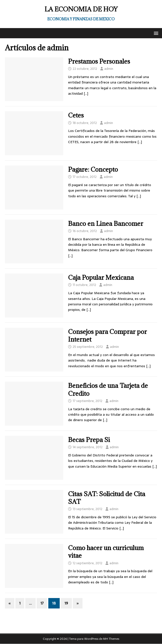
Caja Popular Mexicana (101, 277)
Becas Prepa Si (89, 440)
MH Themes (111, 639)
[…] (86, 93)
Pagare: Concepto (93, 169)
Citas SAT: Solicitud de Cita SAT (107, 498)
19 (66, 603)
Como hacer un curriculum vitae (106, 552)
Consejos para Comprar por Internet (108, 335)
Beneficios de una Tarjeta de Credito (108, 389)
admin (109, 69)
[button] (155, 33)
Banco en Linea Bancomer (106, 223)
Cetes (76, 115)
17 (42, 603)
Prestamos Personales (99, 61)
